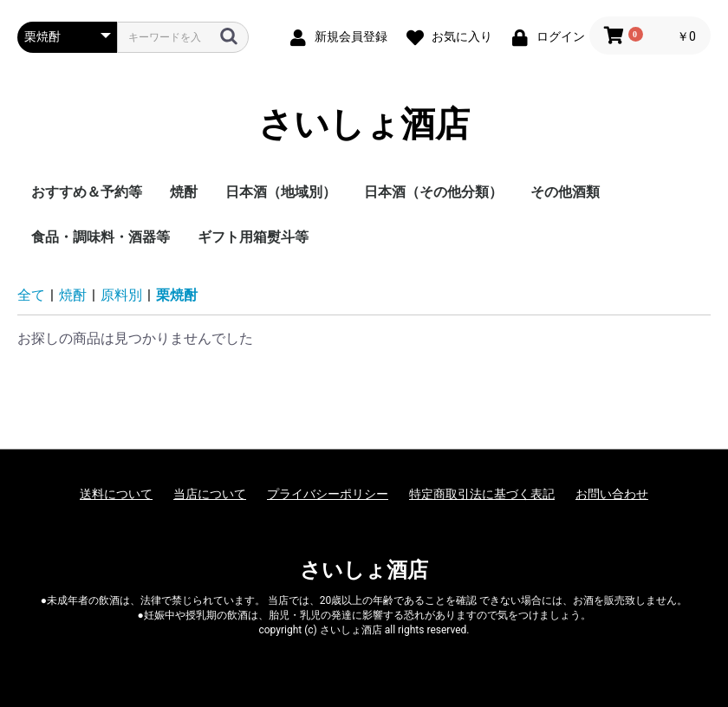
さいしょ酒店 (364, 125)
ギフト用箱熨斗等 (253, 237)
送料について (116, 494)
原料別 (121, 295)
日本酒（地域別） (281, 192)
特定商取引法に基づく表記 (482, 494)
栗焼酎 (177, 295)
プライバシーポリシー (328, 494)
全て (31, 295)
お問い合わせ (612, 494)
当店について (210, 494)
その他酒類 (565, 192)
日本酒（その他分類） (433, 192)
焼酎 (184, 192)
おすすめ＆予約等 (87, 192)
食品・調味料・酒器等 (101, 237)
